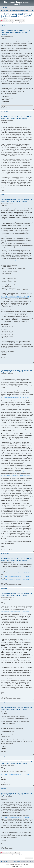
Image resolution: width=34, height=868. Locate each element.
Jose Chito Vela (4, 112)
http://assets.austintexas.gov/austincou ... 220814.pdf (15, 576)
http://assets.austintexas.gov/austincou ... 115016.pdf (15, 774)
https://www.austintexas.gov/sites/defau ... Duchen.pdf (15, 472)
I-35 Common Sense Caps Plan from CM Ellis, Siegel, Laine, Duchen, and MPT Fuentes (17, 16)
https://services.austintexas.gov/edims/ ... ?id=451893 (15, 397)
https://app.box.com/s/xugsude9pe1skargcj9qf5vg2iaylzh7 (16, 475)
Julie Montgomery (5, 554)
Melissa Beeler (4, 589)
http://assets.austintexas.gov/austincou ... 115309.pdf (15, 817)
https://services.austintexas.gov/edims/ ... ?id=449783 (15, 260)
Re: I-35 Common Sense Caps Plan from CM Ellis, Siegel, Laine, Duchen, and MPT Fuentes (17, 118)
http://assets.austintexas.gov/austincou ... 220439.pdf (15, 573)
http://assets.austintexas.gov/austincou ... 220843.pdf (15, 580)
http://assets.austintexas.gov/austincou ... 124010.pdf (15, 297)
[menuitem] (5, 8)
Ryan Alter (3, 195)
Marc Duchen (4, 365)
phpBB (12, 865)
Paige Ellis (3, 25)
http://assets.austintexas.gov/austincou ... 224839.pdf (15, 611)
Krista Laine (3, 788)
